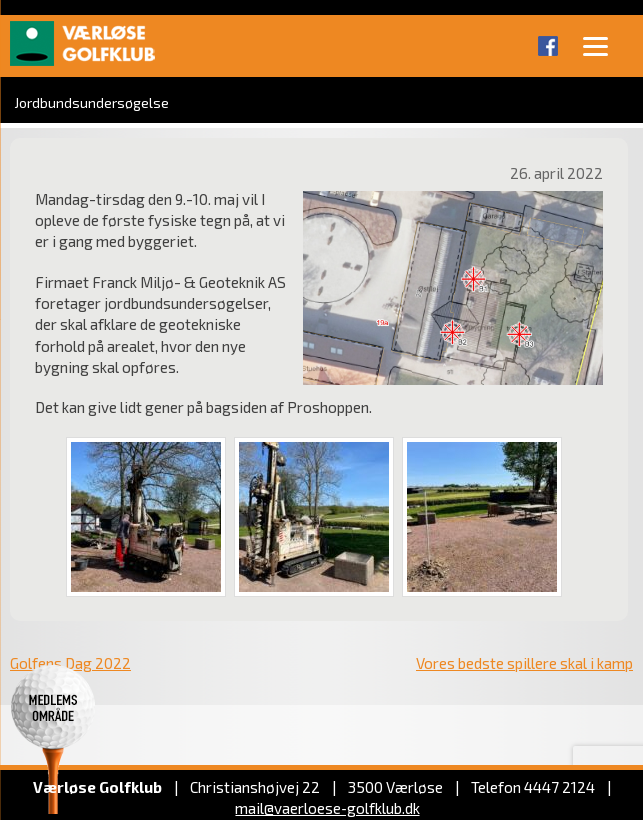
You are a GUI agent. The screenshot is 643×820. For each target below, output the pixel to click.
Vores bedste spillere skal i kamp (524, 663)
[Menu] (596, 45)
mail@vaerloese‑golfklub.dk (327, 808)
